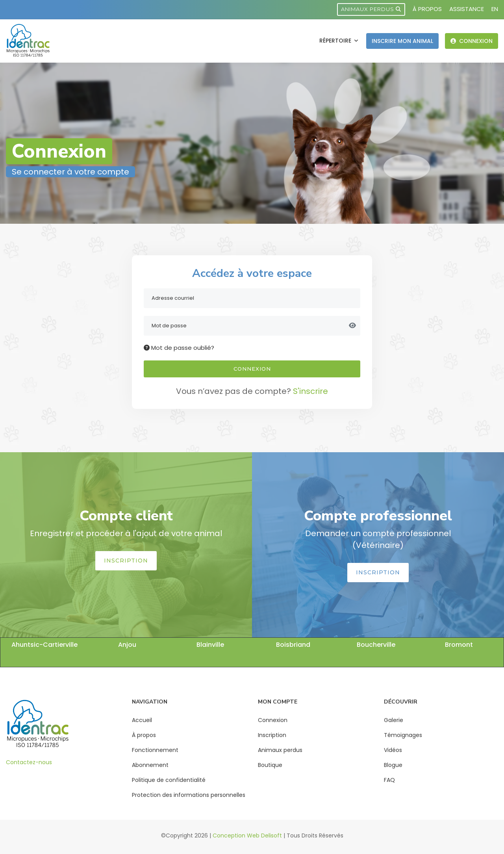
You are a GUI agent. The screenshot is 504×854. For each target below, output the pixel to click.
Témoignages (403, 735)
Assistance (467, 9)
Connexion (472, 41)
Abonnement (150, 765)
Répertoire (336, 41)
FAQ (389, 780)
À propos (427, 9)
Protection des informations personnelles (189, 795)
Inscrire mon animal (402, 41)
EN (495, 9)
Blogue (393, 765)
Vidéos (393, 750)
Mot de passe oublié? (179, 348)
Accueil (142, 720)
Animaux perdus (371, 9)
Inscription (126, 561)
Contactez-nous (29, 762)
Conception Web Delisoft (247, 835)
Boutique (270, 765)
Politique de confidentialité (169, 780)
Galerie (394, 720)
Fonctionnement (155, 750)
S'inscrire (310, 391)
